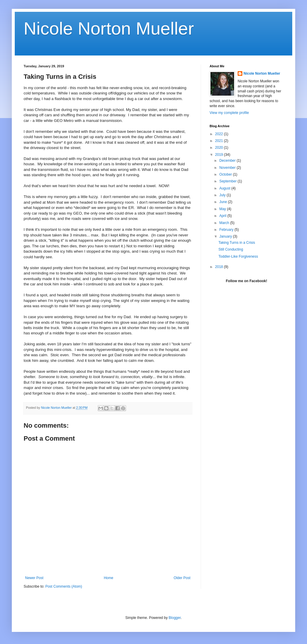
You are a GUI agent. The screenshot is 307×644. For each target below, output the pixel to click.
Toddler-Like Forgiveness (238, 256)
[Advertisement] (246, 334)
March (225, 223)
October (226, 174)
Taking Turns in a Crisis (237, 243)
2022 (220, 134)
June (224, 202)
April (223, 216)
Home (109, 578)
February (227, 230)
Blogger (175, 618)
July (223, 195)
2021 (220, 141)
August (225, 188)
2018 (220, 267)
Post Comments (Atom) (64, 586)
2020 (220, 148)
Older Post (182, 578)
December (228, 161)
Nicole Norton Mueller (109, 28)
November (228, 168)
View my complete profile (229, 113)
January (226, 236)
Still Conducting (231, 249)
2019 (220, 155)
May (223, 209)
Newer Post (34, 578)
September (228, 181)
